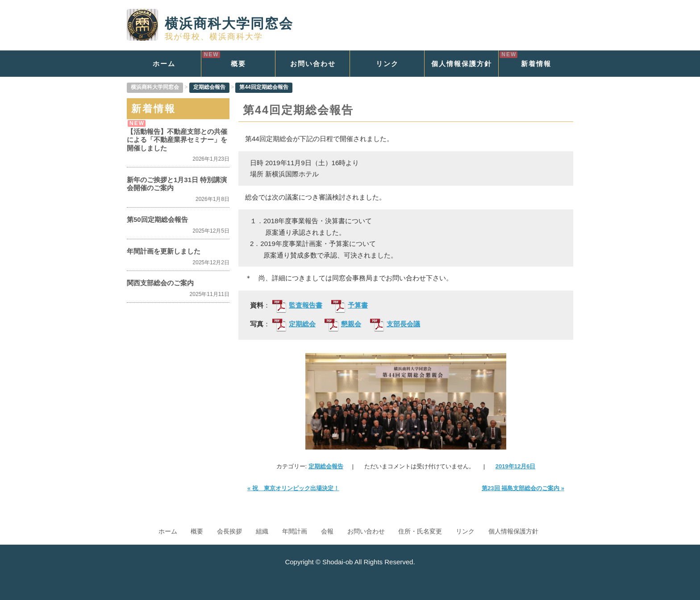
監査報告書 (297, 306)
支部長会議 (395, 325)
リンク (387, 64)
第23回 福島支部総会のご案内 (523, 488)
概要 (238, 64)
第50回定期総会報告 (157, 219)
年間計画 (295, 531)
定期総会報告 (326, 466)
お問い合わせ (313, 64)
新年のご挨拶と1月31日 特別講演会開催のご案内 (177, 184)
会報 (327, 531)
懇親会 (343, 325)
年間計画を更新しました (164, 251)
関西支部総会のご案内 (160, 283)
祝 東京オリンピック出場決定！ (293, 488)
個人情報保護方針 (462, 64)
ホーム (164, 64)
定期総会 (294, 325)
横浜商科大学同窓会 (210, 23)
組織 (262, 531)
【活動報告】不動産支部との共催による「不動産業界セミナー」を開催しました (177, 140)
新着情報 (536, 64)
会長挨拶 (229, 531)
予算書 (350, 306)
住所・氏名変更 (420, 531)
